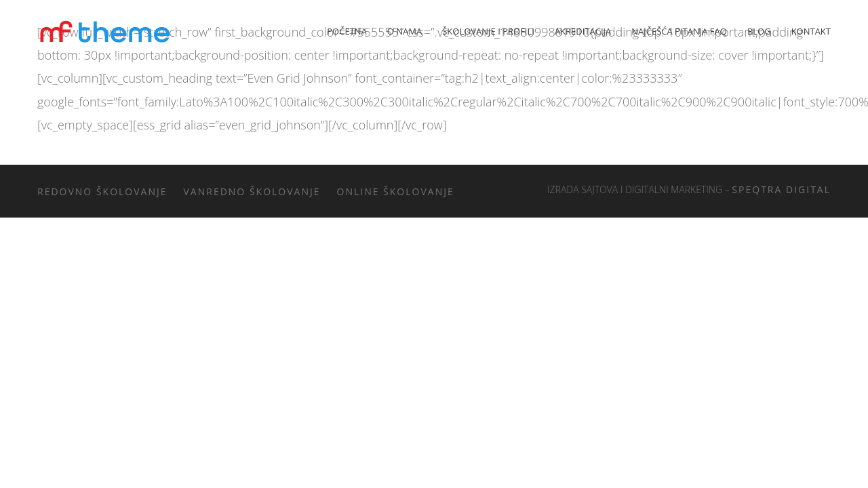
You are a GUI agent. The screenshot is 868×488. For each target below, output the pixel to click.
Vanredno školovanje (252, 191)
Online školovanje (396, 191)
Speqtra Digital (781, 189)
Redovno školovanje (102, 191)
